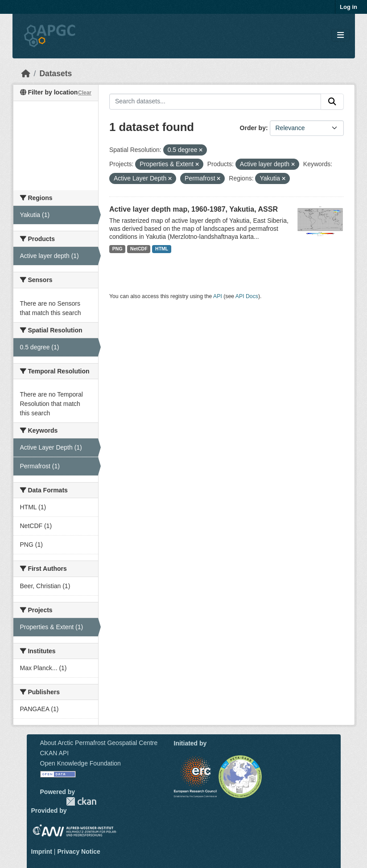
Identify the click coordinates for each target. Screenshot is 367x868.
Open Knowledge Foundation (80, 763)
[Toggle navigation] (340, 35)
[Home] (26, 74)
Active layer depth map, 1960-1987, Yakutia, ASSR (194, 209)
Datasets (56, 74)
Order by (253, 128)
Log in (348, 7)
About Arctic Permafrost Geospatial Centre (99, 743)
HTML (162, 249)
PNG (118, 249)
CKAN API (55, 753)
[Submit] (332, 102)
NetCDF (139, 249)
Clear (85, 93)
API (218, 296)
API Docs (247, 296)
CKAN (81, 801)
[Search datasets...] (215, 102)
